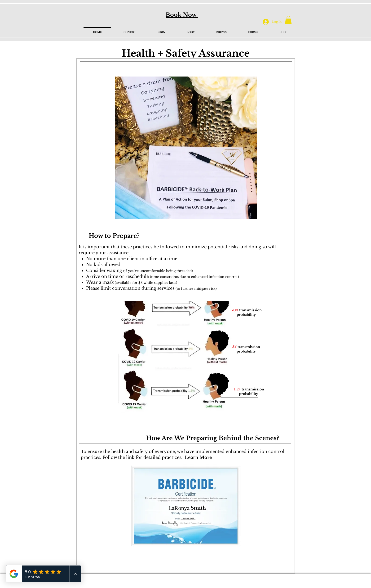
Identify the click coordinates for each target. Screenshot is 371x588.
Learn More (198, 457)
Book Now (182, 15)
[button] (288, 20)
